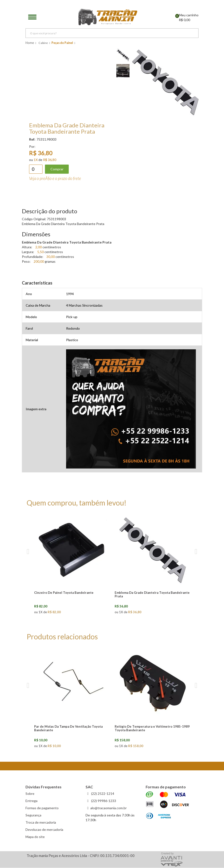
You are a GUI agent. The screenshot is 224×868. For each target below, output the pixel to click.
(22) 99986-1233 (103, 801)
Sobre (30, 794)
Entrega (31, 801)
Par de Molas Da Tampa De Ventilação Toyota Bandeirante (68, 728)
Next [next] (196, 552)
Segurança (33, 816)
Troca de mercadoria (41, 823)
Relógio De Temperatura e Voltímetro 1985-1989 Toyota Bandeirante (152, 728)
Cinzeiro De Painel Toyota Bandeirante (64, 593)
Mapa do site (35, 837)
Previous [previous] (28, 552)
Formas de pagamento (42, 808)
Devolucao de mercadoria (44, 830)
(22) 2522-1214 (102, 794)
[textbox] (112, 34)
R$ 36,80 (50, 160)
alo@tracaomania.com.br (109, 808)
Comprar (57, 169)
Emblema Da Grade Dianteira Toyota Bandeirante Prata (152, 595)
